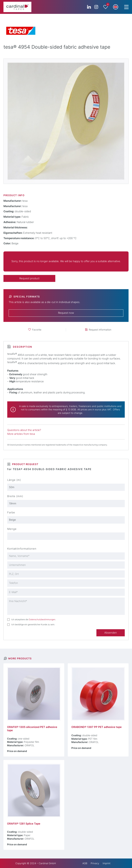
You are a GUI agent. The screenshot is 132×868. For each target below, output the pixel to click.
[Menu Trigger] (126, 7)
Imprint (107, 863)
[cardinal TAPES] (17, 7)
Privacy (95, 863)
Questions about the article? (24, 430)
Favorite (37, 330)
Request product (29, 278)
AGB (85, 863)
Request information (100, 330)
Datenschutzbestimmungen (42, 619)
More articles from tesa (21, 434)
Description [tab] (22, 347)
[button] (116, 7)
